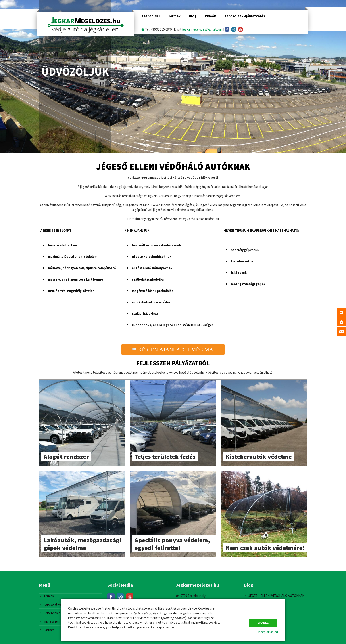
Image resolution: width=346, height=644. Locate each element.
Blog (193, 16)
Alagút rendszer (66, 457)
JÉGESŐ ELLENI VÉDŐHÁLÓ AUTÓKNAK (276, 596)
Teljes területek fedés (165, 457)
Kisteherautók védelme (259, 457)
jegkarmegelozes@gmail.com (202, 29)
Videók (211, 16)
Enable (263, 623)
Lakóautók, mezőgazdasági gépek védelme (82, 544)
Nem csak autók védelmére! (265, 548)
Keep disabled (268, 632)
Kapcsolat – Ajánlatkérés (245, 16)
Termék (174, 16)
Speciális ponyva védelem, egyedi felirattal (172, 544)
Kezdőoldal (151, 16)
